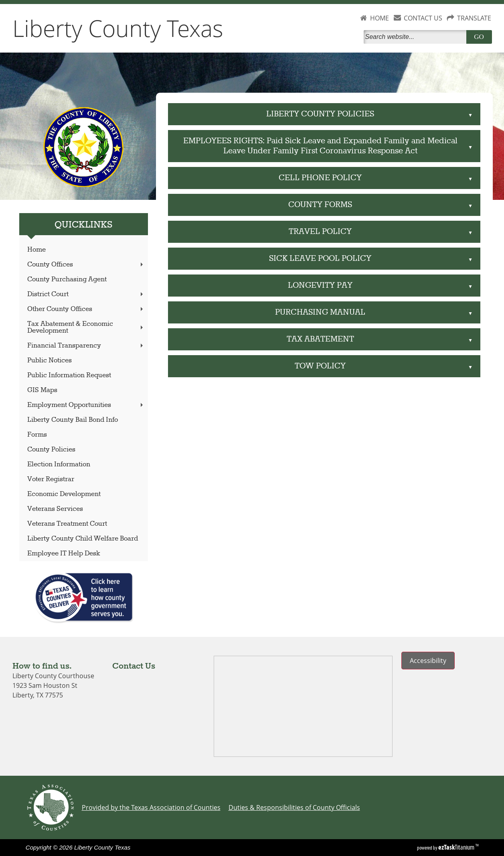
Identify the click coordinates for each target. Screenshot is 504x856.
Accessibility (428, 661)
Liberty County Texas (118, 28)
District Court (86, 294)
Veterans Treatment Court (67, 524)
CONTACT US (423, 18)
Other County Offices (86, 309)
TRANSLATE (474, 18)
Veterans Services (55, 509)
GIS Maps (42, 390)
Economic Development (64, 494)
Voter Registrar (51, 479)
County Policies (51, 450)
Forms (37, 435)
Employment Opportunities (86, 405)
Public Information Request (69, 375)
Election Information (59, 465)
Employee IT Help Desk (64, 554)
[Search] (417, 37)
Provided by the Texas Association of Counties (151, 807)
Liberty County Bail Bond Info (73, 420)
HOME (380, 18)
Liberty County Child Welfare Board (83, 539)
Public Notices (50, 361)
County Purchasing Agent (67, 280)
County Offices (86, 265)
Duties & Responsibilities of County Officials (294, 807)
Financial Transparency (86, 346)
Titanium (457, 847)
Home (36, 250)
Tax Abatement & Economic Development (86, 327)
